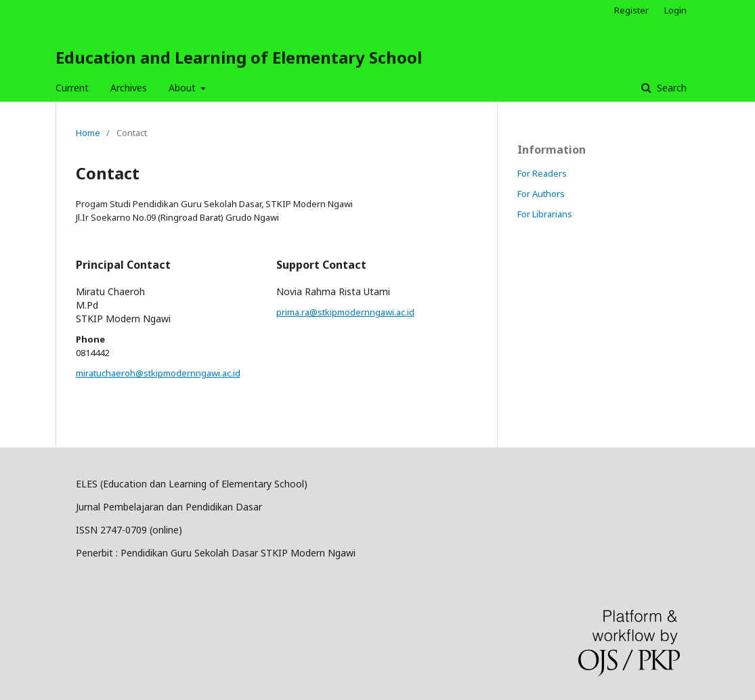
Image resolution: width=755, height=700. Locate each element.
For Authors (541, 194)
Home (88, 133)
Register (631, 10)
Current (72, 88)
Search (670, 88)
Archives (129, 88)
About (184, 88)
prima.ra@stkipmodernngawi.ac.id (345, 312)
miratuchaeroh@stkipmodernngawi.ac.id (158, 373)
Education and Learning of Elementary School (239, 57)
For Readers (542, 173)
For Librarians (545, 214)
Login (675, 10)
